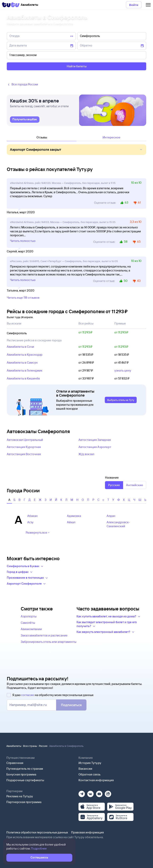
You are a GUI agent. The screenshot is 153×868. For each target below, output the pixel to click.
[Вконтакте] (90, 793)
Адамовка (74, 516)
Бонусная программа (21, 774)
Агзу (30, 522)
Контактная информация (96, 780)
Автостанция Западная (95, 440)
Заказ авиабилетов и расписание (44, 635)
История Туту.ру (90, 763)
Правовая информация (87, 832)
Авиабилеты (14, 746)
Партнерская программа (24, 802)
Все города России (22, 84)
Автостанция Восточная (24, 454)
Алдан (111, 516)
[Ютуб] (99, 793)
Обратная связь (90, 774)
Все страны (30, 746)
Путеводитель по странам (25, 769)
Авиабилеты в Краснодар (25, 355)
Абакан (32, 516)
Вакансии (85, 769)
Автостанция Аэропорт (95, 447)
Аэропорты (29, 616)
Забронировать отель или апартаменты (49, 642)
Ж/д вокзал (86, 454)
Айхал (71, 522)
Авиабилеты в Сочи (20, 347)
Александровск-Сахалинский (118, 524)
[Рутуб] (108, 793)
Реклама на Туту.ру (20, 796)
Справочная (15, 763)
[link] (25, 120)
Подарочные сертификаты (25, 780)
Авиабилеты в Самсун (22, 363)
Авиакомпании (31, 629)
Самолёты (28, 623)
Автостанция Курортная (24, 447)
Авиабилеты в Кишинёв (23, 378)
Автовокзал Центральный (25, 440)
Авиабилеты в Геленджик (25, 370)
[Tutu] (11, 5)
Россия (43, 746)
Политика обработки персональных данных (37, 832)
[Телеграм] (82, 793)
